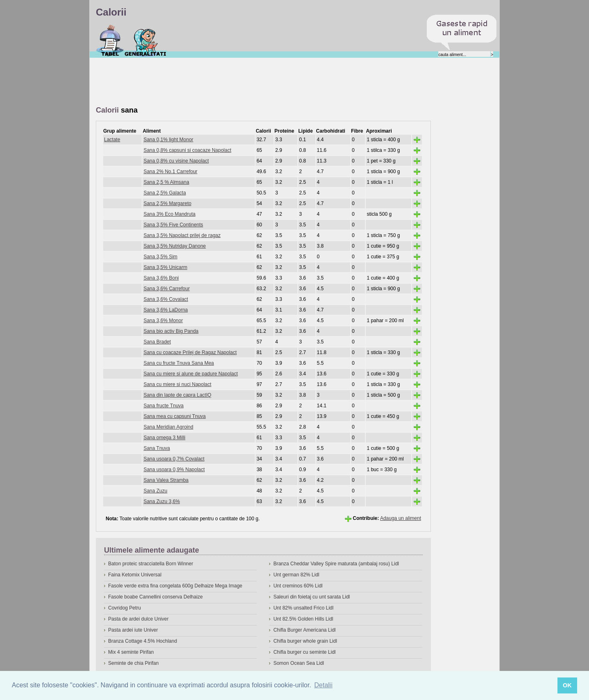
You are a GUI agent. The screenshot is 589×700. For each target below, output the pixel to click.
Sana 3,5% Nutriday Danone (174, 246)
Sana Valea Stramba (166, 480)
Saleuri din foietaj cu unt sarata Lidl (311, 597)
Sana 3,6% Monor (163, 321)
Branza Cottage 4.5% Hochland (143, 641)
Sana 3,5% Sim (160, 257)
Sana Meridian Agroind (168, 427)
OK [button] (567, 685)
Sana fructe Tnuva (163, 406)
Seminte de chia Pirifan (133, 663)
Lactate (112, 140)
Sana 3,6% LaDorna (165, 310)
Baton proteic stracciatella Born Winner (151, 564)
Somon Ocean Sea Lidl (298, 663)
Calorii (110, 41)
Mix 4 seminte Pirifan (131, 652)
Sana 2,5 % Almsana (166, 182)
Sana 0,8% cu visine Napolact (176, 161)
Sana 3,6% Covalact (166, 299)
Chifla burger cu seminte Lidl (304, 652)
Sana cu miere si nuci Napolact (177, 384)
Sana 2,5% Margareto (167, 203)
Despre (146, 41)
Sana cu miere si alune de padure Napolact (190, 374)
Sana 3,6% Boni (161, 278)
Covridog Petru (125, 608)
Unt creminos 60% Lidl (298, 586)
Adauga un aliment (401, 518)
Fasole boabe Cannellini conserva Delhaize (155, 597)
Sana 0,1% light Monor (168, 140)
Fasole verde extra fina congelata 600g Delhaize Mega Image (175, 586)
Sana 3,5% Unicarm (165, 267)
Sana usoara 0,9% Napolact (174, 470)
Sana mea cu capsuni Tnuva (174, 416)
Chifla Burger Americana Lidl (304, 630)
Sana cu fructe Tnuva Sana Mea (179, 363)
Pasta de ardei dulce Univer (138, 619)
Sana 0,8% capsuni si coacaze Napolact (187, 150)
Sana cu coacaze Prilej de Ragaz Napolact (190, 352)
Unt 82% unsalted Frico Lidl (303, 608)
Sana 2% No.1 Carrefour (170, 172)
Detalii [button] (323, 685)
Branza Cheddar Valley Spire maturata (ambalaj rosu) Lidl (336, 564)
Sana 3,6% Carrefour (167, 289)
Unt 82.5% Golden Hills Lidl (303, 619)
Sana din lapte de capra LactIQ (177, 395)
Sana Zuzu (155, 491)
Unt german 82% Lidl (296, 575)
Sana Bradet (157, 342)
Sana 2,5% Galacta (164, 193)
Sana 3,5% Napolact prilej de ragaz (182, 235)
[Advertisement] (245, 82)
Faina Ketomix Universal (135, 575)
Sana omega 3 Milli (164, 438)
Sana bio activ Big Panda (171, 331)
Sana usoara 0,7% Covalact (174, 459)
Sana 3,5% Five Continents (173, 225)
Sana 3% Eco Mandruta (169, 214)
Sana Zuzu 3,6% (162, 501)
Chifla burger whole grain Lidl (305, 641)
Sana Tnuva (157, 448)
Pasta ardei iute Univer (133, 630)
